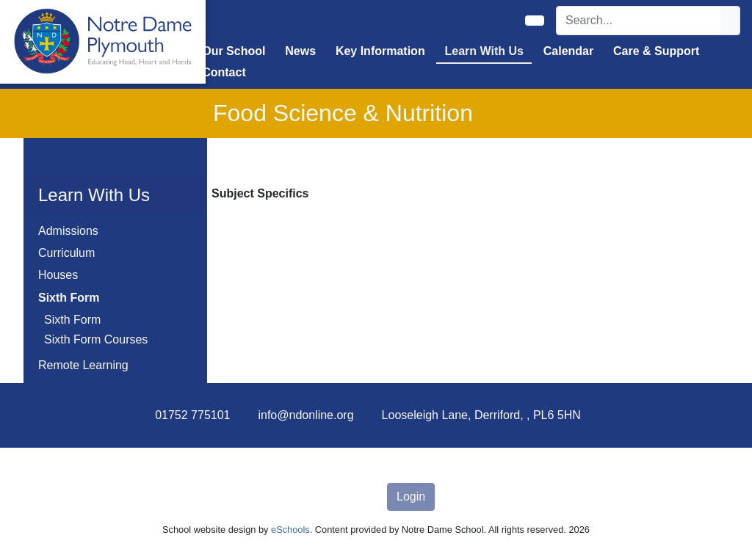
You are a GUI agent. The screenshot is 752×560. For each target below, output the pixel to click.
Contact (224, 72)
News (300, 51)
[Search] (639, 21)
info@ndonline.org (305, 415)
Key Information (380, 51)
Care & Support (656, 51)
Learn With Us (484, 51)
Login (411, 497)
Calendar (568, 51)
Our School (234, 51)
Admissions (68, 231)
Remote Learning (83, 365)
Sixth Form (72, 320)
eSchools (290, 530)
